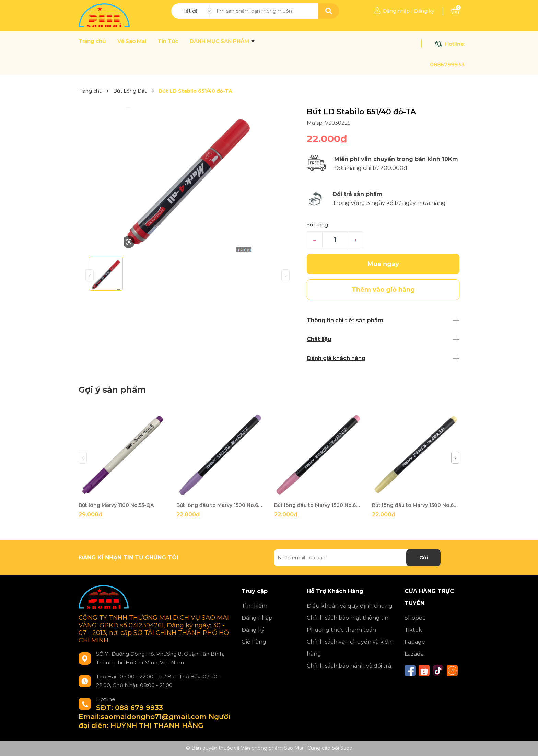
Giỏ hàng (254, 642)
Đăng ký (424, 11)
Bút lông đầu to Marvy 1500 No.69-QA (416, 505)
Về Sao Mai (132, 41)
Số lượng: (318, 225)
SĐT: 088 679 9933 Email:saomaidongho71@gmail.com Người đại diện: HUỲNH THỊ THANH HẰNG (154, 717)
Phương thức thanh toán (341, 630)
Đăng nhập (396, 11)
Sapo (346, 748)
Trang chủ (92, 41)
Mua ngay (383, 264)
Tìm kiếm (254, 606)
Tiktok (413, 630)
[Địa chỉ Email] (357, 558)
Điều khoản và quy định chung (350, 606)
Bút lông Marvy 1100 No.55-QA (116, 505)
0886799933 (447, 64)
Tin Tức (168, 41)
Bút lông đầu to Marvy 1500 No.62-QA (220, 505)
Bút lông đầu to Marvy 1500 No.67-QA (318, 505)
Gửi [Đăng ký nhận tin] (424, 558)
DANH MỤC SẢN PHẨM (220, 41)
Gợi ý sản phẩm (112, 390)
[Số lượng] (335, 240)
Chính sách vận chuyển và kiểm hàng (350, 648)
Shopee (415, 618)
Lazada (414, 654)
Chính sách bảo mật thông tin (348, 618)
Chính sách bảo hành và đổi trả (349, 666)
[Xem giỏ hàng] (455, 11)
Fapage (415, 642)
